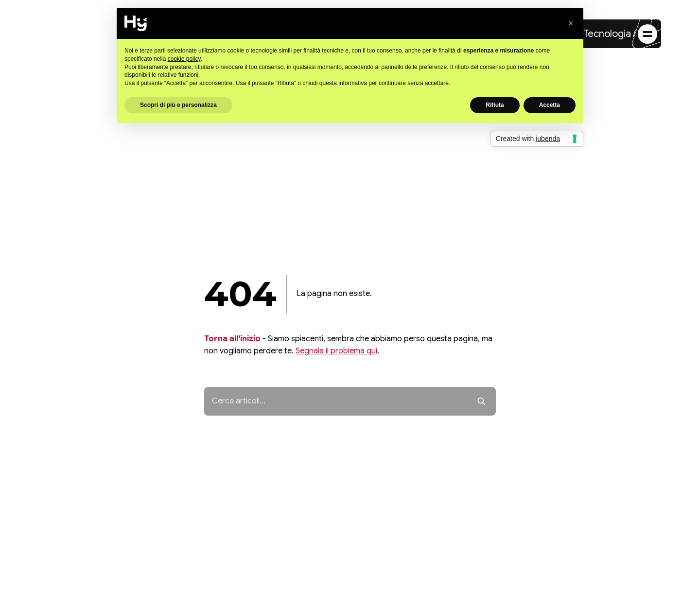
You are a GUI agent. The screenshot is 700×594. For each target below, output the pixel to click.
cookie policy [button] (184, 59)
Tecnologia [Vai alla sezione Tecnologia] (607, 34)
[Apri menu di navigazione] (647, 34)
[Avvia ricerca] (481, 401)
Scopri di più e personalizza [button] (178, 105)
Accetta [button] (550, 105)
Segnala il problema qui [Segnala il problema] (336, 351)
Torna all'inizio (232, 339)
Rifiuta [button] (495, 105)
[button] (571, 23)
